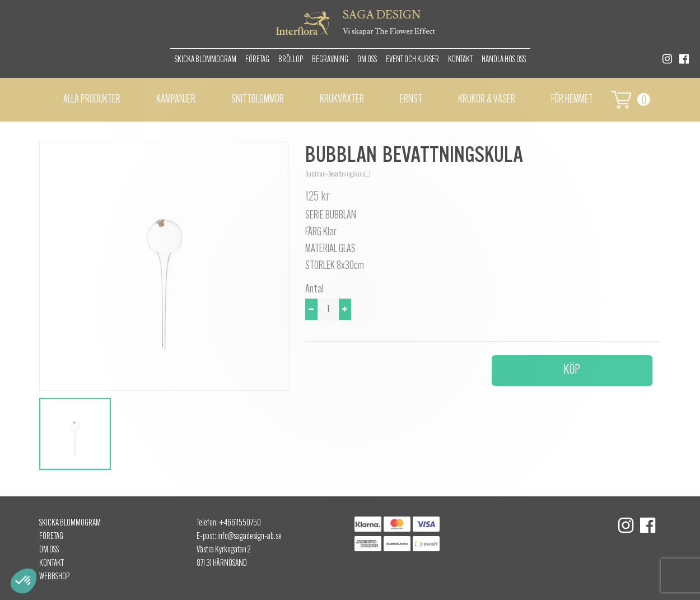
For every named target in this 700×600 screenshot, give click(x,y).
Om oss (367, 60)
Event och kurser (412, 60)
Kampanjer (176, 100)
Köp (572, 370)
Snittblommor (258, 100)
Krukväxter (342, 100)
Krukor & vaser (487, 100)
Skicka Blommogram (206, 60)
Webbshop (54, 577)
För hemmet (572, 100)
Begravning (330, 60)
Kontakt (460, 60)
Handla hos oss (504, 60)
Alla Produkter (92, 100)
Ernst (411, 100)
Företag (257, 60)
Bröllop (291, 60)
